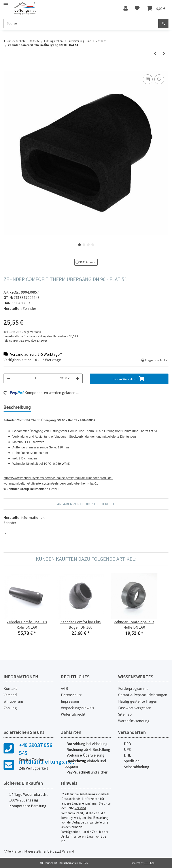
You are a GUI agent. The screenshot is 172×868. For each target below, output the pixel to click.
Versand (36, 332)
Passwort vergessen (135, 708)
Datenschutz (71, 695)
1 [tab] (79, 245)
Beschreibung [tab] (17, 407)
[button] (126, 8)
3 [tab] (88, 245)
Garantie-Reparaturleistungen (143, 695)
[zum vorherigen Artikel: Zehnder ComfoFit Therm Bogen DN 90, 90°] (155, 54)
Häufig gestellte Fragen (138, 701)
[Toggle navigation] (6, 3)
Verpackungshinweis (77, 708)
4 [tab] (93, 245)
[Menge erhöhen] (77, 378)
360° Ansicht (86, 262)
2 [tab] (84, 245)
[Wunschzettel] (137, 8)
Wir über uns (14, 701)
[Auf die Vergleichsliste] (148, 79)
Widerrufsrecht (73, 714)
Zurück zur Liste (16, 41)
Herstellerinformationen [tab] (95, 407)
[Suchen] (81, 23)
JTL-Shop (149, 863)
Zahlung (10, 708)
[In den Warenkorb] (7, 68)
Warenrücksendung (134, 721)
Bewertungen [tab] (51, 407)
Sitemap (125, 714)
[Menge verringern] (9, 378)
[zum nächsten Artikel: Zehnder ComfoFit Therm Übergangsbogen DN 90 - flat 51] (164, 54)
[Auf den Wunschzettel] (159, 79)
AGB (64, 688)
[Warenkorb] (156, 8)
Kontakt (10, 688)
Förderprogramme (133, 688)
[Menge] (35, 378)
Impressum (70, 701)
